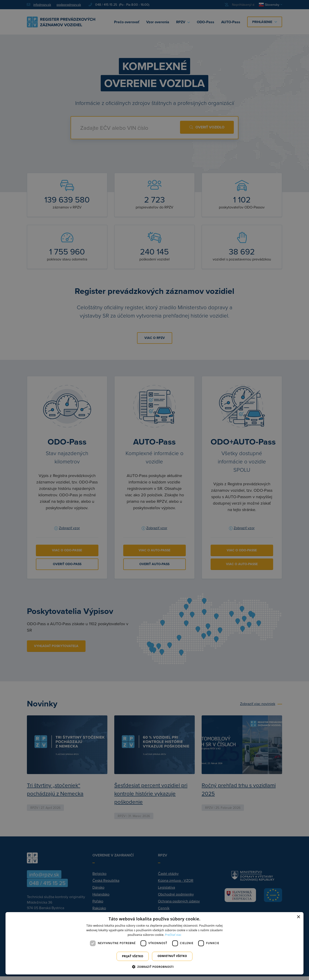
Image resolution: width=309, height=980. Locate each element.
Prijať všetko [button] (133, 956)
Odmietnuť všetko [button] (172, 956)
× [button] (298, 917)
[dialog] (154, 943)
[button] (155, 967)
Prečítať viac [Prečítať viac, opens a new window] (173, 935)
